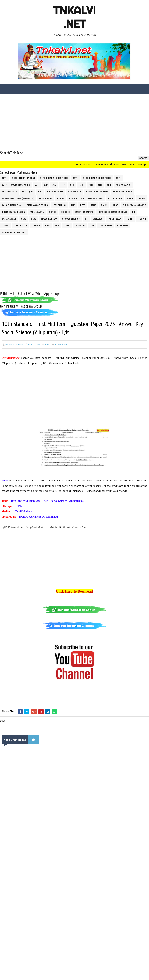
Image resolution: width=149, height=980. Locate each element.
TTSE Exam (122, 226)
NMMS (104, 205)
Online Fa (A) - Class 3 (134, 205)
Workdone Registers (14, 232)
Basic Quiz (28, 192)
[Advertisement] (74, 123)
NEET (83, 205)
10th (5, 178)
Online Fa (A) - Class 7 (13, 212)
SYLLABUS (98, 219)
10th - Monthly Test (24, 178)
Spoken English (71, 219)
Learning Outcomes (37, 205)
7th (91, 185)
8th (100, 185)
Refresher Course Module (113, 212)
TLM (57, 226)
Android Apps (123, 185)
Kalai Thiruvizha (11, 205)
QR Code (65, 212)
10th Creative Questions (54, 178)
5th (72, 185)
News (93, 205)
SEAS (24, 219)
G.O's (130, 198)
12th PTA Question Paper (16, 185)
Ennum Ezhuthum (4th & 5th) (18, 198)
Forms (61, 198)
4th (63, 185)
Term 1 (130, 219)
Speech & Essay (49, 219)
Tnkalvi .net (74, 17)
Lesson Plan (59, 205)
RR (133, 212)
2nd (45, 185)
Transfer (80, 226)
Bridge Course (55, 192)
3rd (54, 185)
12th (119, 178)
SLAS (34, 219)
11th (76, 178)
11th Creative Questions (97, 178)
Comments (61, 345)
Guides (142, 198)
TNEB (67, 226)
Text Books (21, 226)
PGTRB (53, 212)
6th (81, 185)
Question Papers (84, 212)
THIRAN (36, 226)
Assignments (10, 192)
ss (86, 219)
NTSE (115, 205)
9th (109, 185)
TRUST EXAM (106, 226)
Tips (47, 226)
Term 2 (142, 219)
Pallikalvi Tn (37, 212)
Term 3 (6, 226)
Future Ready (115, 198)
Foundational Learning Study (86, 198)
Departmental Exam (97, 192)
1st (37, 185)
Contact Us (75, 192)
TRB (92, 226)
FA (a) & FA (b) (46, 198)
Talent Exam (114, 219)
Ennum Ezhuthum (122, 192)
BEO (40, 192)
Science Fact (9, 219)
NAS (73, 205)
